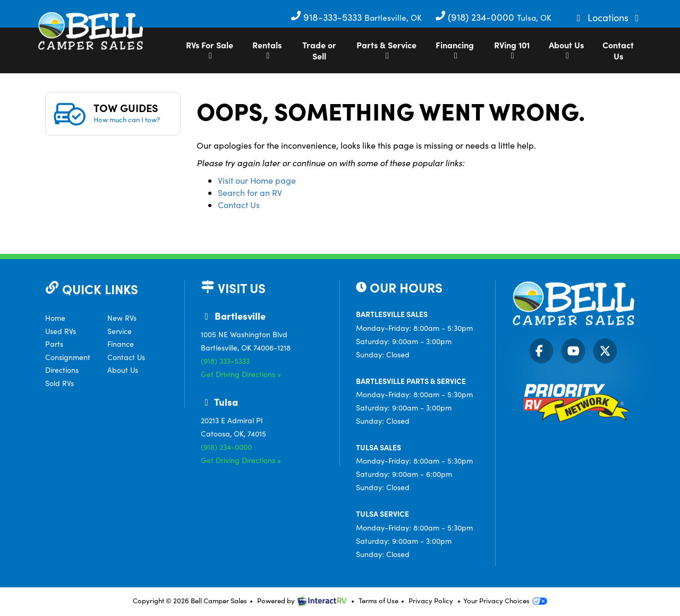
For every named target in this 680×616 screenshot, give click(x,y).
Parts (54, 344)
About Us (566, 49)
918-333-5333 (328, 17)
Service (120, 331)
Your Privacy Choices (505, 601)
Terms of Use (379, 601)
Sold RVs (59, 383)
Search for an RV (250, 192)
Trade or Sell (319, 50)
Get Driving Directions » (241, 374)
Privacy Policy (431, 601)
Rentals (267, 49)
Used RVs (61, 331)
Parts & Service (386, 49)
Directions (62, 370)
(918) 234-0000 (476, 17)
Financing (455, 49)
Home (55, 318)
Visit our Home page (257, 180)
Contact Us (618, 50)
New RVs (122, 318)
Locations (609, 18)
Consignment (68, 357)
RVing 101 (512, 49)
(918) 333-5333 (225, 361)
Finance (121, 344)
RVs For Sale (210, 49)
